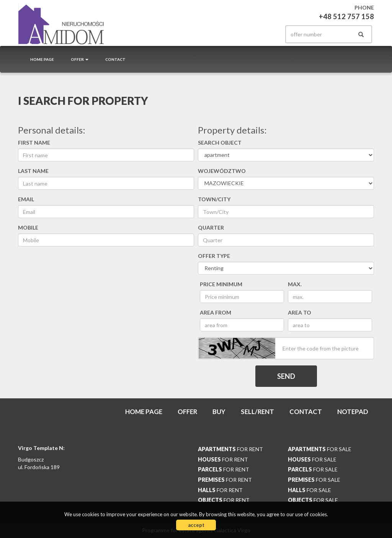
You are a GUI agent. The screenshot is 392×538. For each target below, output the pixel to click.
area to (300, 312)
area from (216, 312)
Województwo (222, 171)
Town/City (214, 199)
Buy (219, 412)
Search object (220, 143)
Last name (33, 171)
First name (34, 143)
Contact (115, 59)
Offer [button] (80, 59)
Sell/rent (257, 412)
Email (26, 199)
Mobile (28, 227)
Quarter (211, 227)
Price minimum (221, 284)
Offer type (214, 256)
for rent (230, 449)
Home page (42, 59)
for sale (320, 449)
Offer (187, 412)
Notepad (353, 412)
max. (295, 284)
